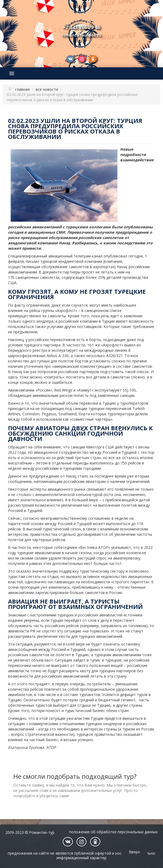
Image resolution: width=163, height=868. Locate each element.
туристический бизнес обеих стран (97, 711)
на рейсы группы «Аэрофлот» (51, 310)
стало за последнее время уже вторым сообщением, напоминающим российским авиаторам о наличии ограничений (79, 479)
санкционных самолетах (37, 277)
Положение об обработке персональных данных (113, 832)
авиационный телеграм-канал (75, 256)
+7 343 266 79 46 (81, 27)
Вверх (134, 852)
